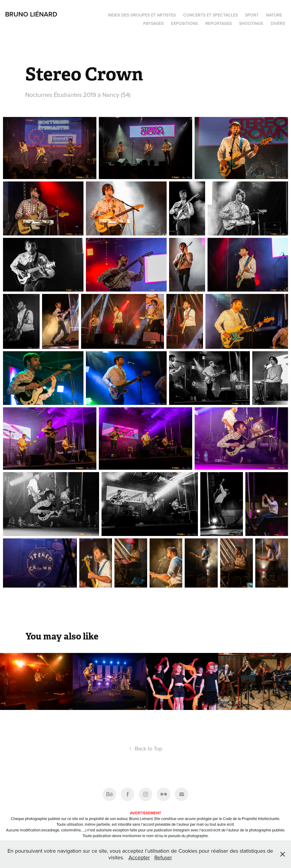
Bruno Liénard (31, 14)
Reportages (219, 23)
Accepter (139, 857)
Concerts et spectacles (211, 15)
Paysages (153, 23)
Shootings (251, 23)
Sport (252, 15)
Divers (278, 23)
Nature (274, 15)
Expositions (184, 23)
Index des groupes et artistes (142, 15)
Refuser (163, 857)
